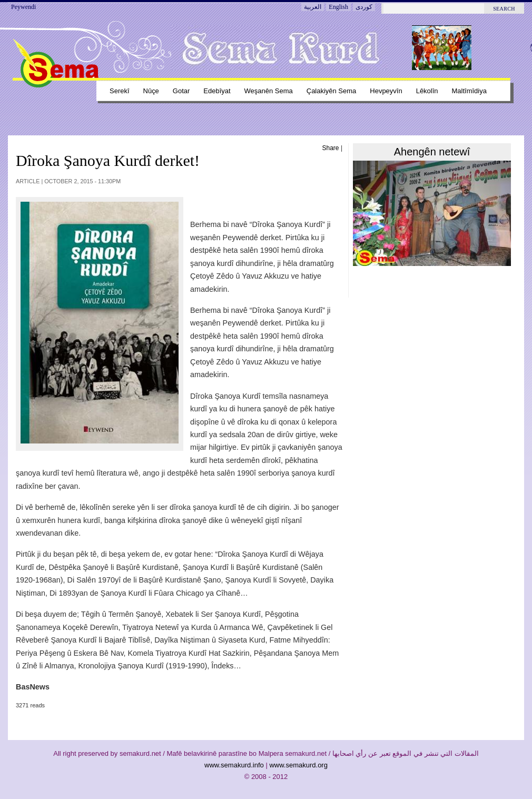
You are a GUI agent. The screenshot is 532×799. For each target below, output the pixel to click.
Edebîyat (217, 91)
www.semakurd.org (298, 765)
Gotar (181, 91)
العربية (313, 7)
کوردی (364, 7)
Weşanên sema (269, 91)
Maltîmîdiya (469, 91)
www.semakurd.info (234, 765)
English (338, 7)
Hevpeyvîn (386, 91)
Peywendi (23, 7)
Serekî (120, 91)
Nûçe (151, 91)
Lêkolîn (427, 91)
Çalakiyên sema (332, 91)
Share (331, 148)
